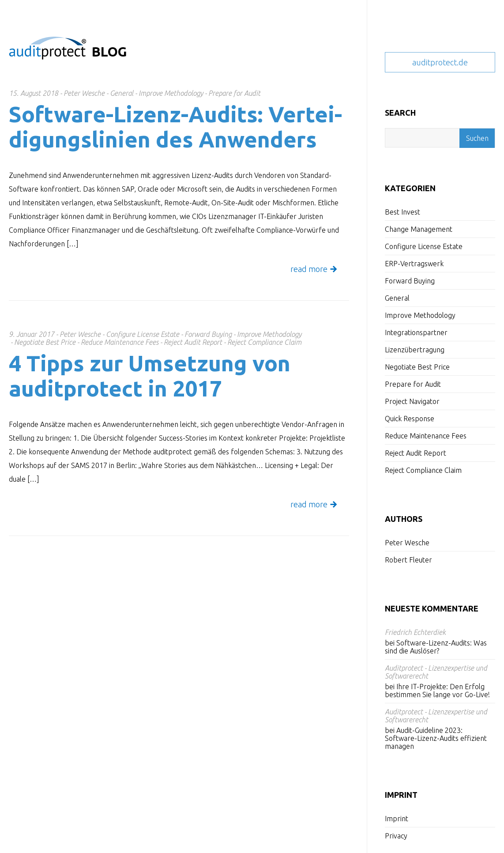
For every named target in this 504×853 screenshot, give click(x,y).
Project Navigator (412, 401)
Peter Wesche (407, 543)
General (397, 298)
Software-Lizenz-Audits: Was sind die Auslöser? (436, 647)
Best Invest (402, 212)
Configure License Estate (424, 246)
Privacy (396, 836)
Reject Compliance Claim (423, 470)
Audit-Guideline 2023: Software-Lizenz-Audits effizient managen (436, 738)
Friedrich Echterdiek (415, 632)
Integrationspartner (416, 332)
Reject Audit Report (416, 453)
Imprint (397, 819)
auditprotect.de (440, 62)
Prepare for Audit (413, 384)
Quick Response (410, 419)
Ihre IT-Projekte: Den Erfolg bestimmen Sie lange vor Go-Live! (437, 691)
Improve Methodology (420, 315)
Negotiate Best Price (417, 367)
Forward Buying (410, 281)
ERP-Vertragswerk (414, 264)
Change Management (419, 229)
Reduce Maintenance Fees (426, 436)
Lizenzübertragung (415, 350)
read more (309, 269)
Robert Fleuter (408, 560)
